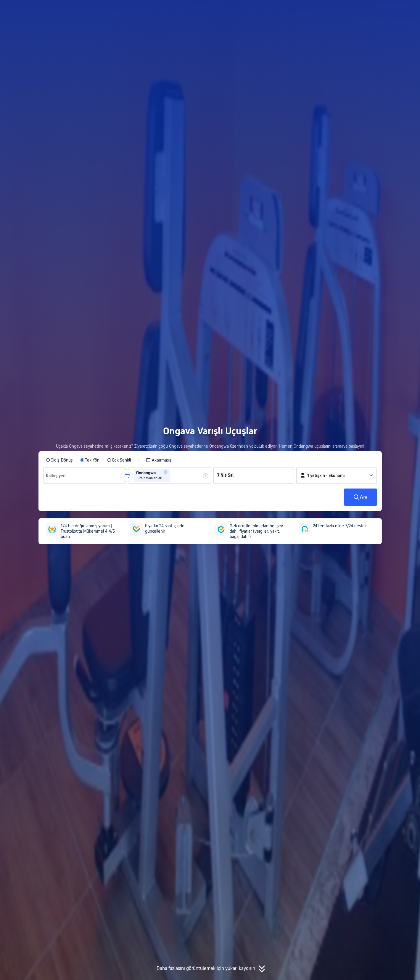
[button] (367, 10)
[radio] (59, 460)
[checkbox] (159, 460)
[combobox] (57, 475)
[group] (85, 475)
